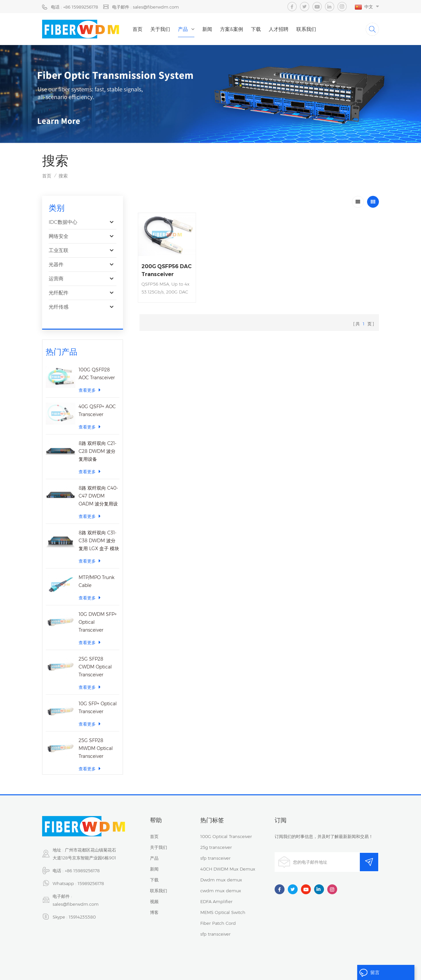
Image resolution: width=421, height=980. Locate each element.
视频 (154, 893)
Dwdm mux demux (221, 872)
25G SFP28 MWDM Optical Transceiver (96, 737)
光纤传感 (59, 307)
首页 (137, 29)
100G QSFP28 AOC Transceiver (97, 362)
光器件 (56, 264)
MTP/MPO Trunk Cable (97, 570)
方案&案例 (232, 29)
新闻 (207, 29)
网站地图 (236, 961)
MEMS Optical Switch (223, 904)
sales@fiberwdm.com (76, 896)
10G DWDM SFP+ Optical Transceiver (98, 611)
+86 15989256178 (82, 862)
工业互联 (59, 250)
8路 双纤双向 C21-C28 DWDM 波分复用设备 (98, 440)
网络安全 (59, 236)
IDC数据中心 (63, 222)
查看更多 (90, 378)
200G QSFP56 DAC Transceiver (167, 270)
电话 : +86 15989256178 (74, 7)
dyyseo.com (219, 969)
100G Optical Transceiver (226, 828)
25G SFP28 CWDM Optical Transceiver (95, 655)
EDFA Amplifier (216, 893)
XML (257, 961)
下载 (256, 29)
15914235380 (82, 909)
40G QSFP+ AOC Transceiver (97, 399)
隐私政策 (212, 961)
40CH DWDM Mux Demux (228, 861)
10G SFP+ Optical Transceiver (98, 696)
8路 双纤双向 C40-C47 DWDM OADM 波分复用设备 (98, 485)
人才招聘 (279, 29)
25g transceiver (216, 839)
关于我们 (160, 29)
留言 (369, 973)
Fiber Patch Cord (218, 915)
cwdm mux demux (221, 882)
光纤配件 (59, 293)
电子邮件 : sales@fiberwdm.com (146, 7)
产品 (183, 29)
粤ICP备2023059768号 (329, 961)
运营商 (56, 279)
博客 (154, 904)
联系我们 (306, 29)
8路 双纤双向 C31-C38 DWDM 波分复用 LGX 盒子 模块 (99, 529)
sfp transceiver (215, 850)
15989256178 (91, 875)
